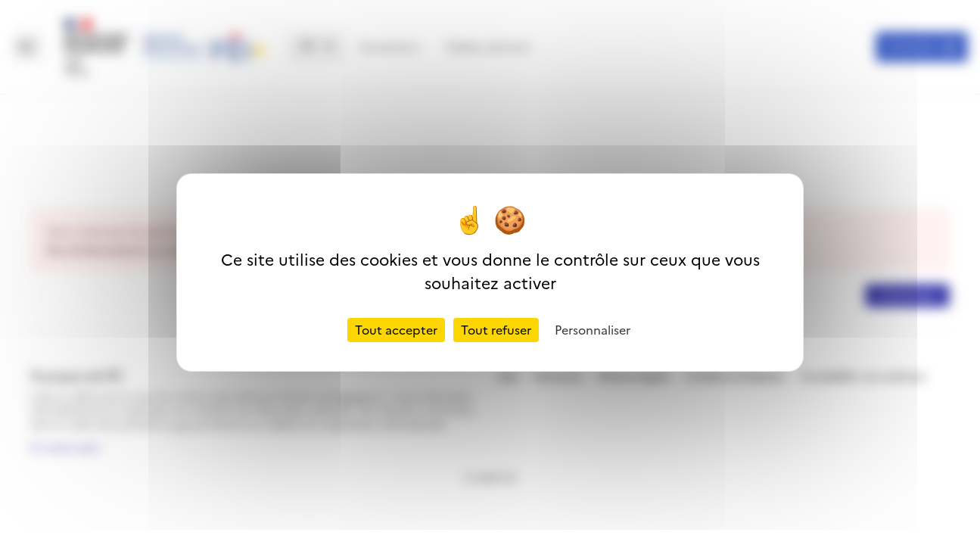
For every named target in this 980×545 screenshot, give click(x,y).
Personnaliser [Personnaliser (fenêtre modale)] (593, 330)
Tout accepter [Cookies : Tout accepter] (396, 330)
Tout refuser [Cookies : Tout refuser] (496, 330)
